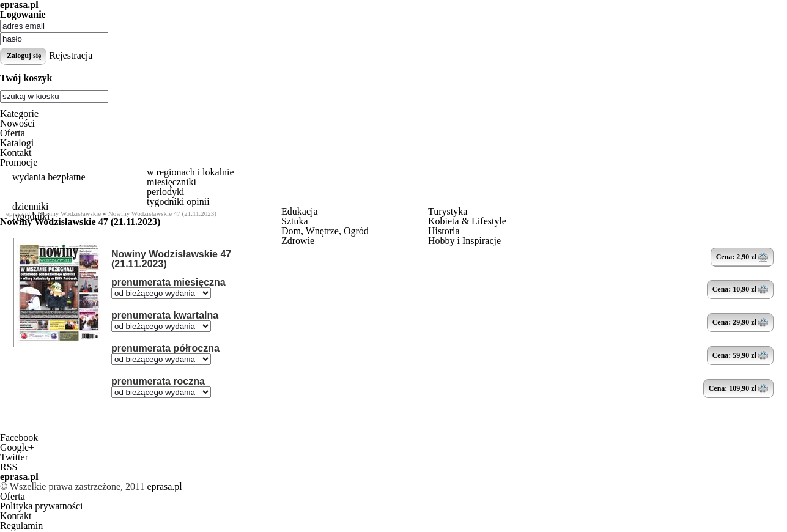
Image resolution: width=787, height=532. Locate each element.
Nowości (17, 123)
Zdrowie (298, 241)
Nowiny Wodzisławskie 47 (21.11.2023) (171, 259)
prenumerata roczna (158, 382)
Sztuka (295, 221)
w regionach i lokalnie (190, 172)
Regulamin (21, 526)
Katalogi (17, 143)
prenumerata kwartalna (165, 316)
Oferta (13, 133)
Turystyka (448, 211)
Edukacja (300, 211)
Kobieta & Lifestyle (467, 221)
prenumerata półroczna (165, 349)
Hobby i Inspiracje (464, 241)
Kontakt (16, 153)
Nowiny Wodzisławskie (69, 213)
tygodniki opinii (178, 201)
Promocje (19, 162)
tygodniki (31, 216)
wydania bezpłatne (49, 177)
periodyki (165, 192)
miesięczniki (172, 182)
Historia (444, 231)
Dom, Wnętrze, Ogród (325, 231)
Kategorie (19, 113)
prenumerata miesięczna (168, 283)
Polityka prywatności (42, 506)
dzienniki (31, 206)
